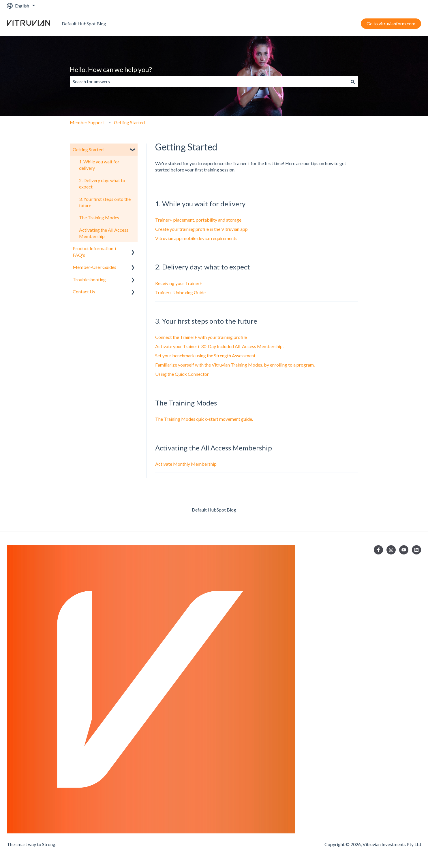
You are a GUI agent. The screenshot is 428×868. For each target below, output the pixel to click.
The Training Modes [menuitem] (99, 217)
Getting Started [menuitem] (88, 149)
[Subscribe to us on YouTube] (404, 550)
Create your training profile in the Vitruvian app (201, 229)
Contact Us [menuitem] (84, 291)
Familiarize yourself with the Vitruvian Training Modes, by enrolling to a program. (235, 365)
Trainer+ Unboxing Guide (180, 292)
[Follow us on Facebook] (378, 550)
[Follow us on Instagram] (391, 550)
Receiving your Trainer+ (179, 283)
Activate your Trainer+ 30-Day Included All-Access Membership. (219, 346)
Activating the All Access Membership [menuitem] (104, 233)
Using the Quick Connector (182, 374)
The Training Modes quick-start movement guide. (204, 419)
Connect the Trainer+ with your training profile (201, 337)
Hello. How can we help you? (111, 69)
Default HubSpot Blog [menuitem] (214, 510)
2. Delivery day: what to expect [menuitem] (102, 183)
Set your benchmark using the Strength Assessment (205, 355)
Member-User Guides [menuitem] (94, 267)
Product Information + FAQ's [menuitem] (95, 251)
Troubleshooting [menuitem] (89, 279)
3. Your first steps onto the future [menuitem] (105, 202)
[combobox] (209, 82)
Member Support (87, 122)
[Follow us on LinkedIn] (416, 550)
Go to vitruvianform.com (391, 23)
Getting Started (129, 122)
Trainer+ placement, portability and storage (198, 220)
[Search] (353, 82)
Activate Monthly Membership (186, 464)
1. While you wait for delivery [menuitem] (99, 165)
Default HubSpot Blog (84, 23)
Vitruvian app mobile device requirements (196, 238)
